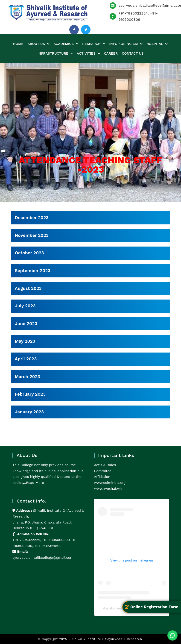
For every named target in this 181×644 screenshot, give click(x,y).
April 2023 (26, 359)
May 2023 (25, 341)
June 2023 (26, 324)
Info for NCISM (126, 44)
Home (18, 44)
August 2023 (28, 288)
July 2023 (25, 306)
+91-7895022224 (133, 13)
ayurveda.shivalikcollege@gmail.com (43, 558)
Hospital (157, 44)
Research (94, 44)
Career (111, 53)
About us (39, 44)
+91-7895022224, (27, 540)
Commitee (103, 471)
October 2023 (29, 253)
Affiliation (102, 477)
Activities (88, 54)
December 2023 (32, 218)
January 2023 (29, 412)
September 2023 (32, 271)
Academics (66, 44)
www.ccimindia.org (110, 483)
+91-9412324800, (48, 546)
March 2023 (27, 377)
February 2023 (30, 394)
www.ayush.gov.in (109, 488)
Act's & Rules (105, 465)
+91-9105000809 (56, 540)
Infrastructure (55, 54)
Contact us (133, 53)
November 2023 (32, 235)
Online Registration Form (152, 607)
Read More (35, 483)
